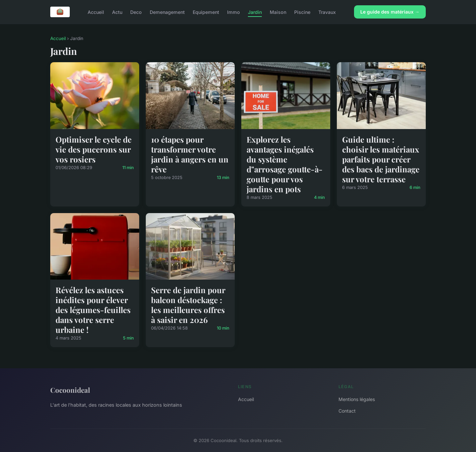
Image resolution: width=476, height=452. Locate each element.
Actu (117, 12)
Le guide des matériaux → (390, 12)
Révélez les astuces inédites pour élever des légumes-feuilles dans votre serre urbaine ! (93, 310)
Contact (347, 411)
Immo (234, 12)
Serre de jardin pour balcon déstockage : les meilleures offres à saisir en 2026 (188, 305)
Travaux (327, 12)
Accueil (96, 12)
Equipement (206, 12)
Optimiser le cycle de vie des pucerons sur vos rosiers (94, 149)
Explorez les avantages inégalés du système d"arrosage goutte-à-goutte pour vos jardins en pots (285, 164)
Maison (278, 12)
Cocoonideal (70, 390)
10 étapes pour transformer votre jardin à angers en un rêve (190, 154)
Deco (136, 12)
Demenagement (167, 12)
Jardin (255, 12)
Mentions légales (357, 399)
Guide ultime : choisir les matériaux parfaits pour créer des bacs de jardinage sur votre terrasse (381, 159)
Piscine (302, 12)
